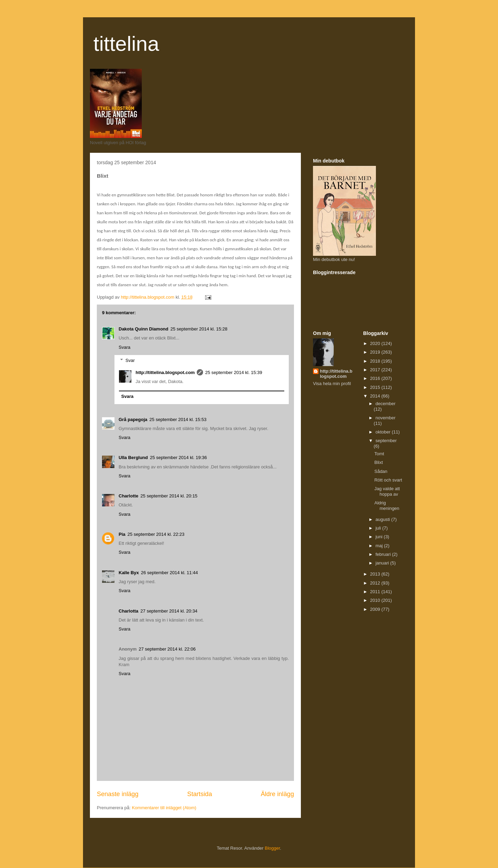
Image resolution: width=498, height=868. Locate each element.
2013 (376, 574)
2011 (376, 592)
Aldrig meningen (387, 506)
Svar (130, 360)
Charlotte (128, 496)
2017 (376, 370)
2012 (376, 583)
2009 (376, 609)
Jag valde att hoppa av (387, 491)
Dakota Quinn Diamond (144, 329)
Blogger (273, 848)
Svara (124, 347)
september (386, 441)
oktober (384, 432)
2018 (376, 361)
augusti (384, 519)
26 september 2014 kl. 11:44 (170, 573)
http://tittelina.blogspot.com (165, 372)
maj (380, 546)
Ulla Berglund (133, 458)
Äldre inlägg (277, 794)
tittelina (126, 44)
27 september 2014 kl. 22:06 (167, 649)
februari (384, 554)
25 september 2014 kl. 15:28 (199, 329)
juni (380, 537)
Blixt (379, 462)
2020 (376, 343)
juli (379, 528)
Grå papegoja (133, 419)
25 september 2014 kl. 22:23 (156, 534)
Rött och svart (388, 480)
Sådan (381, 471)
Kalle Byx (129, 573)
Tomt (379, 454)
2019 (376, 352)
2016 (376, 378)
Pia (122, 534)
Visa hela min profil (332, 384)
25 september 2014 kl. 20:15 (169, 496)
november (386, 418)
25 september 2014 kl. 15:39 (234, 372)
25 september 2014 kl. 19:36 (179, 458)
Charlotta (128, 611)
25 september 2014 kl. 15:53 (178, 419)
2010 (376, 600)
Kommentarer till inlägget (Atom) (164, 808)
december (386, 404)
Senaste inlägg (118, 794)
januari (383, 563)
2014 (376, 396)
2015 (376, 387)
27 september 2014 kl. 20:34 (169, 611)
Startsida (200, 794)
